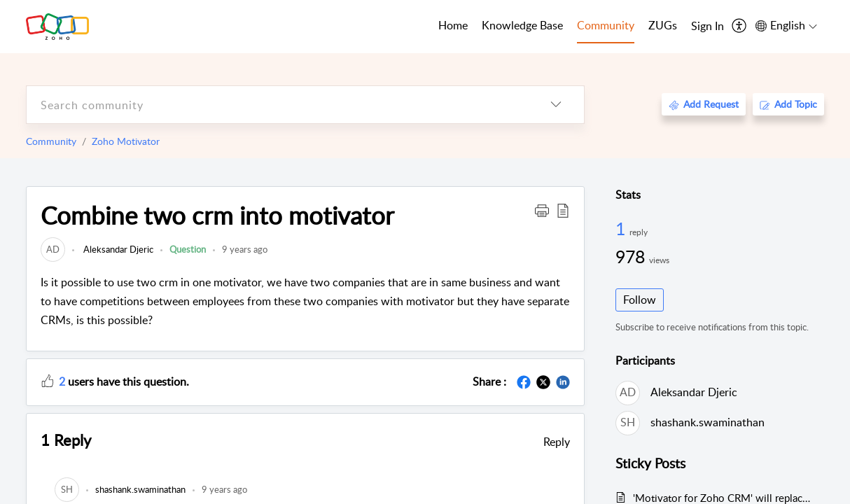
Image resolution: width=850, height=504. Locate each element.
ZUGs (663, 25)
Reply (557, 442)
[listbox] (556, 105)
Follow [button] (640, 300)
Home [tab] (453, 25)
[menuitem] (708, 27)
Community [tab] (606, 25)
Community (51, 141)
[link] (53, 249)
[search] (277, 105)
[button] (542, 210)
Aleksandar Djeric (117, 249)
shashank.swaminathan (708, 422)
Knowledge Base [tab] (522, 25)
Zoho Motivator (126, 141)
